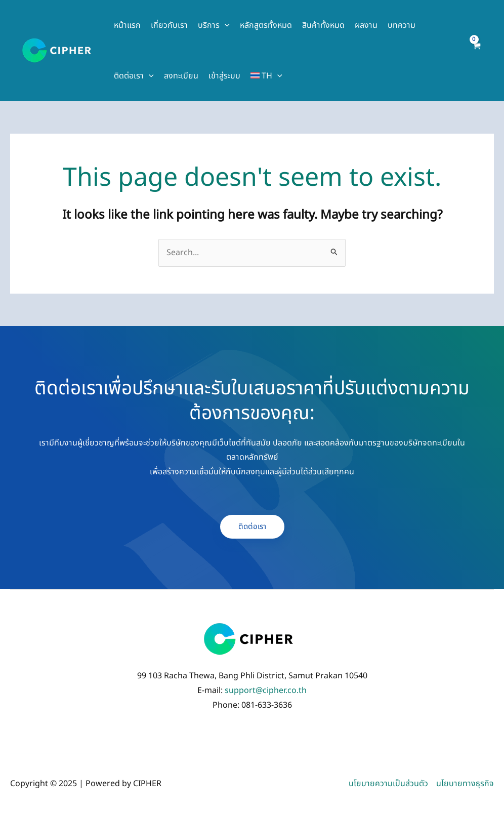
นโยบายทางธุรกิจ (465, 784)
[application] (225, 25)
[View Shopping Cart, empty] (476, 51)
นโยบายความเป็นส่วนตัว (388, 784)
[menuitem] (266, 76)
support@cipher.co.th (266, 690)
